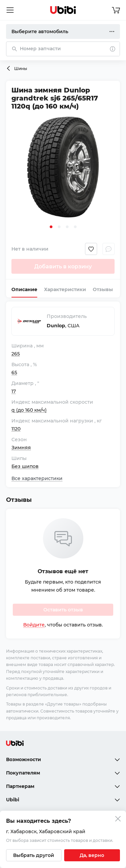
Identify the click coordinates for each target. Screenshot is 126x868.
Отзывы (103, 289)
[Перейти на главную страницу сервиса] (63, 10)
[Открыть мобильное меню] (10, 10)
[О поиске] (113, 49)
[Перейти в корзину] (116, 10)
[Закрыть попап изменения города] (118, 820)
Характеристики (65, 289)
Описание (24, 289)
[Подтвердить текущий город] (92, 855)
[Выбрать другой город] (34, 855)
